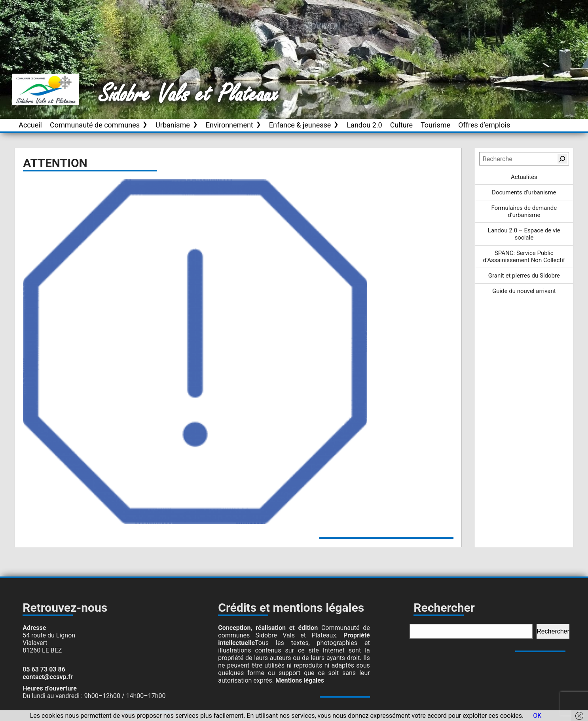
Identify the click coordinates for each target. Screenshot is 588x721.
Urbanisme (173, 125)
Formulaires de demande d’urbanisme (524, 211)
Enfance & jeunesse (300, 125)
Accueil (30, 125)
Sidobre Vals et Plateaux (189, 95)
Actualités (524, 177)
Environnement (230, 125)
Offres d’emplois (484, 125)
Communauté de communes (95, 125)
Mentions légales (300, 680)
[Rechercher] (562, 159)
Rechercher (553, 631)
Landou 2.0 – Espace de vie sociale (524, 234)
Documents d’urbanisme (524, 192)
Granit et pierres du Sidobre (524, 276)
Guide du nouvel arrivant (524, 291)
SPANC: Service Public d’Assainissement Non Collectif (524, 257)
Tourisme (435, 125)
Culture (401, 125)
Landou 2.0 (364, 125)
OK (537, 716)
